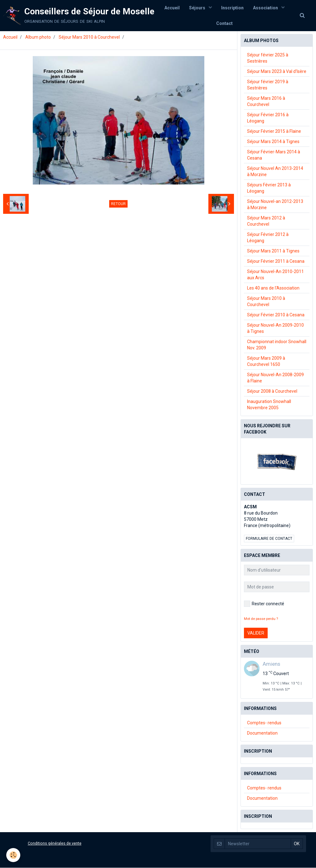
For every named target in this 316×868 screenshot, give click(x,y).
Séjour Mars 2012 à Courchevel (266, 221)
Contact (224, 23)
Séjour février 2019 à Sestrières (268, 85)
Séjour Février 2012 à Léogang (268, 238)
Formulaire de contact (269, 539)
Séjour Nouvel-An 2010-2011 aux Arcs (275, 275)
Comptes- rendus (264, 723)
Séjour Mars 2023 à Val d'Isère (277, 72)
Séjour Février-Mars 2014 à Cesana (274, 155)
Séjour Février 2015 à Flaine (274, 132)
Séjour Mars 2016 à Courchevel (266, 102)
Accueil (172, 8)
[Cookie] (13, 855)
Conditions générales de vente (55, 844)
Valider (256, 633)
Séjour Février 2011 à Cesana (276, 261)
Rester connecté (264, 604)
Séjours (198, 8)
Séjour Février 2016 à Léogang (268, 118)
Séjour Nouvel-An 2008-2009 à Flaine (275, 378)
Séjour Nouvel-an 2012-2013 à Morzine (275, 205)
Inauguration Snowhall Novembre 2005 (269, 405)
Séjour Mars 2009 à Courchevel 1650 (266, 362)
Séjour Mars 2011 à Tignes (273, 251)
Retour (118, 204)
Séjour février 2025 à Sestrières (268, 58)
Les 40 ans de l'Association (273, 288)
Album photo (38, 37)
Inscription (232, 8)
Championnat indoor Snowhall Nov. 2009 (277, 345)
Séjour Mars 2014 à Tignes (273, 142)
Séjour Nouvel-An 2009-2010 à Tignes (275, 328)
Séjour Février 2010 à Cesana (276, 315)
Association (266, 8)
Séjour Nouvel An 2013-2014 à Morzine (275, 172)
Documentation (262, 733)
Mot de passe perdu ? (261, 619)
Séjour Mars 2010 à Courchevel (89, 37)
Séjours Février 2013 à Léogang (269, 188)
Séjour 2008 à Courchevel (272, 391)
